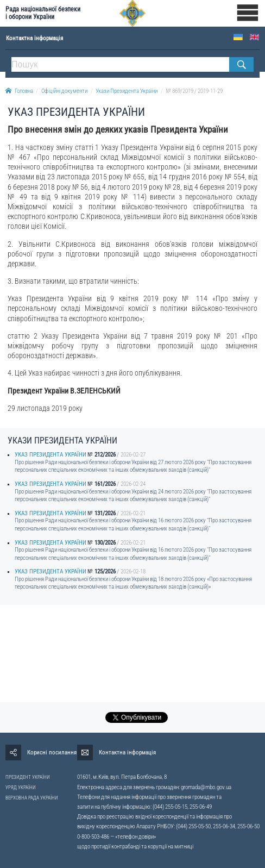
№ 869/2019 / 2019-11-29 (194, 91)
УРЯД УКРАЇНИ (21, 788)
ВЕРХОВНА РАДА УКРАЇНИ (32, 798)
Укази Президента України (127, 91)
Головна (19, 91)
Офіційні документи (64, 91)
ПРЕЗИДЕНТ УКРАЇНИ (28, 777)
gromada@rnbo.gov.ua (206, 787)
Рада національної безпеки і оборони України (43, 13)
